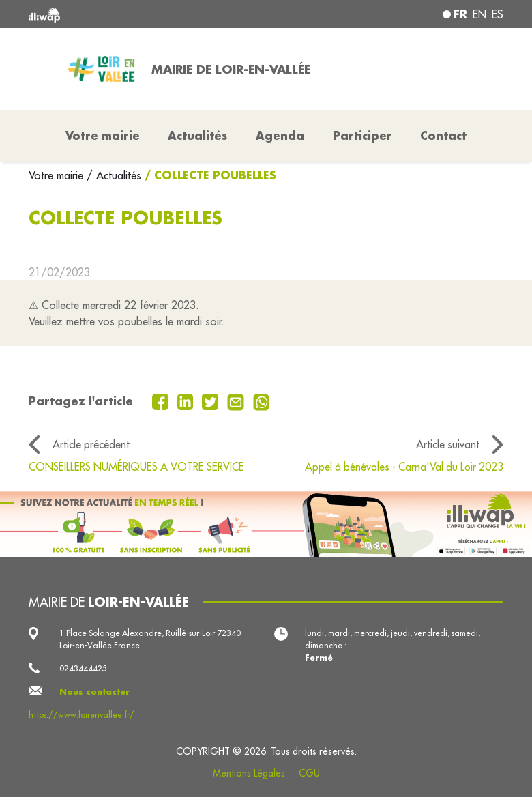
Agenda (280, 135)
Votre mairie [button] (103, 135)
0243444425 (83, 668)
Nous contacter (94, 692)
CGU (309, 773)
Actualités (197, 135)
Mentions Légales (249, 773)
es (498, 14)
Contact (443, 135)
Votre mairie (58, 175)
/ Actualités (114, 175)
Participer (363, 135)
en (479, 14)
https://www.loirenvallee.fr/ (82, 715)
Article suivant (448, 444)
